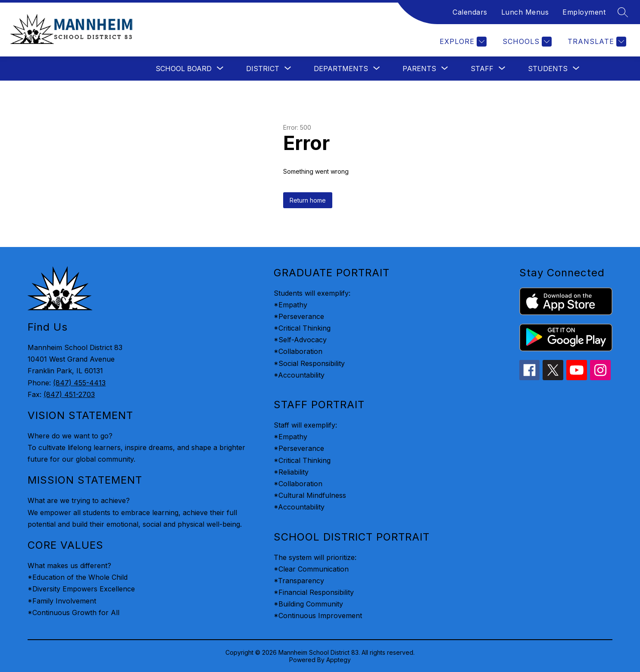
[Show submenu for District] (263, 69)
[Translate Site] (596, 42)
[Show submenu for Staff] (482, 69)
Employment (584, 12)
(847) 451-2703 (69, 394)
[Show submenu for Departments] (341, 69)
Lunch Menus (525, 12)
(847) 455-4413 (79, 383)
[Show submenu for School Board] (184, 69)
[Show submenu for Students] (548, 69)
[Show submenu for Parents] (419, 69)
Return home (308, 200)
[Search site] (623, 12)
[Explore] (462, 42)
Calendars (470, 12)
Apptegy (339, 660)
